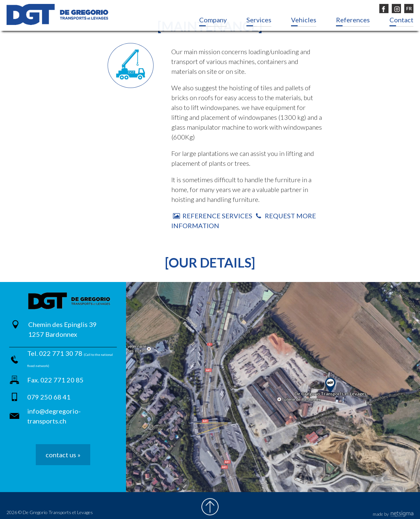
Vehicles (304, 20)
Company (213, 20)
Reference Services (212, 216)
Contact (401, 20)
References (353, 20)
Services (259, 20)
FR (409, 8)
